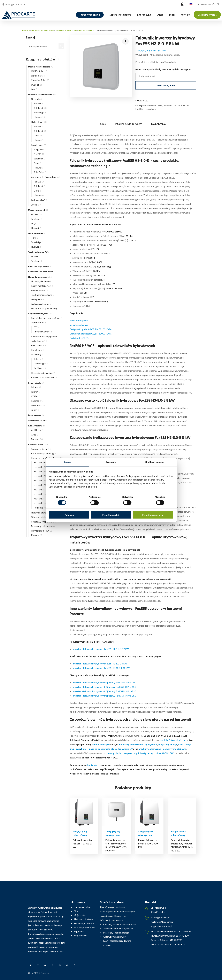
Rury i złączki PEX (42, 531)
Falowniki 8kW (155, 105)
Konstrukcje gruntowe (40, 266)
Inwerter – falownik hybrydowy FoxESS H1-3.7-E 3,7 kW (101, 649)
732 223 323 (178, 944)
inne (34, 89)
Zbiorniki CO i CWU (39, 420)
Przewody (38, 354)
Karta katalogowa (79, 320)
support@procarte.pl (161, 926)
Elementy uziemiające (43, 373)
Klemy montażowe (42, 286)
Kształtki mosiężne (45, 462)
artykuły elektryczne (150, 749)
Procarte (26, 30)
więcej (36, 205)
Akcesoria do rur (41, 449)
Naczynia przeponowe (43, 513)
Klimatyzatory (37, 426)
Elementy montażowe (40, 277)
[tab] (103, 124)
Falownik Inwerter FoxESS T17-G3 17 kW (82, 844)
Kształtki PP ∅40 (44, 480)
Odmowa (69, 515)
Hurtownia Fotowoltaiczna (43, 30)
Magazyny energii (38, 210)
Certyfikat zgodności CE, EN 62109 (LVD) (91, 329)
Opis (103, 124)
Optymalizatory (37, 233)
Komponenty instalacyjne (45, 453)
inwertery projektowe (131, 744)
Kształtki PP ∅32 (44, 476)
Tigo (34, 238)
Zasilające (40, 368)
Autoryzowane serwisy (114, 937)
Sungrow (39, 149)
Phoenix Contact (43, 332)
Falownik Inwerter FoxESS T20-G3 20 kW (148, 844)
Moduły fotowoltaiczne (41, 67)
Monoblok (38, 405)
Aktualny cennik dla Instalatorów (119, 924)
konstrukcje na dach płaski (96, 749)
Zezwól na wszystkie (153, 515)
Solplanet (40, 108)
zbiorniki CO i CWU (165, 753)
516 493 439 (182, 936)
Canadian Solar (40, 80)
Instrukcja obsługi (79, 325)
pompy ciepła (114, 753)
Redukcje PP (41, 508)
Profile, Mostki (40, 290)
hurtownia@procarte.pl (163, 922)
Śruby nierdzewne (41, 304)
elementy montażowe (174, 749)
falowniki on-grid (101, 744)
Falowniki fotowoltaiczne (66, 30)
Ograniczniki (39, 322)
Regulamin (79, 931)
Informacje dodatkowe (128, 124)
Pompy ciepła (36, 383)
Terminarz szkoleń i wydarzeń (118, 928)
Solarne (39, 359)
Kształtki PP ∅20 (44, 467)
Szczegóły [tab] (111, 462)
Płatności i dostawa (83, 919)
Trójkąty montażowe (42, 295)
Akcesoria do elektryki (44, 377)
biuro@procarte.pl (160, 917)
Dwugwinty (38, 299)
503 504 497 (185, 931)
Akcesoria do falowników (45, 177)
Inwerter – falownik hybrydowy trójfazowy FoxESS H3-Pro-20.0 (104, 682)
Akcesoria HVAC (38, 444)
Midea (36, 387)
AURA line (38, 430)
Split (35, 410)
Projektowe (39, 145)
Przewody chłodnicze (43, 526)
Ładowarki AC (39, 200)
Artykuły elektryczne (40, 314)
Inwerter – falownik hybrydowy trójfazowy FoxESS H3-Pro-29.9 (104, 691)
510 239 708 (176, 940)
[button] (207, 15)
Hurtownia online (82, 907)
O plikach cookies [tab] (155, 462)
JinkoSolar (38, 76)
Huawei (39, 117)
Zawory (37, 535)
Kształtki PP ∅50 (44, 485)
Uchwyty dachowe (41, 281)
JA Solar (37, 85)
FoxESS (93, 30)
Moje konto (80, 915)
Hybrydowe (83, 30)
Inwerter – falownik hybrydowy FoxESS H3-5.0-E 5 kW (100, 664)
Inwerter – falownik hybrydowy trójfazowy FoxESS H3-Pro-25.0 (104, 696)
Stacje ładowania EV (39, 252)
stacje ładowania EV (122, 749)
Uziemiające (41, 363)
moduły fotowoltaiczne (173, 740)
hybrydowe (151, 744)
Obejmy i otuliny (41, 517)
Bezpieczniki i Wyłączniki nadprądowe (44, 339)
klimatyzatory (146, 753)
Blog (76, 911)
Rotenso (37, 401)
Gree (35, 435)
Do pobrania (158, 124)
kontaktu (92, 765)
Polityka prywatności (84, 927)
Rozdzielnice (38, 345)
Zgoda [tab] (67, 462)
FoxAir (35, 392)
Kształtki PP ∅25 (44, 471)
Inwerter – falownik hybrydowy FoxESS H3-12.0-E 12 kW (101, 668)
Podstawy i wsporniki (43, 522)
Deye (38, 135)
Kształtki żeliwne (43, 503)
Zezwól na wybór (111, 515)
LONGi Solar (39, 71)
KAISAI (36, 396)
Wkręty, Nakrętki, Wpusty (45, 308)
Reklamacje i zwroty (84, 923)
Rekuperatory (36, 415)
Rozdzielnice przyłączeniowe (47, 318)
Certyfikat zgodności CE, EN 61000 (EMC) (91, 334)
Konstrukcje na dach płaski (42, 272)
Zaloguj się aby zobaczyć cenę (150, 50)
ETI (37, 327)
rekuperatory (130, 753)
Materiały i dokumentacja (116, 933)
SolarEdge (41, 112)
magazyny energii (168, 744)
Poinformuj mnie (166, 85)
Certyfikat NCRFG (79, 338)
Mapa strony (80, 935)
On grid (36, 99)
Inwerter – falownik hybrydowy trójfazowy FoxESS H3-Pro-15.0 (104, 687)
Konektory (37, 350)
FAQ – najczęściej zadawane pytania (117, 943)
